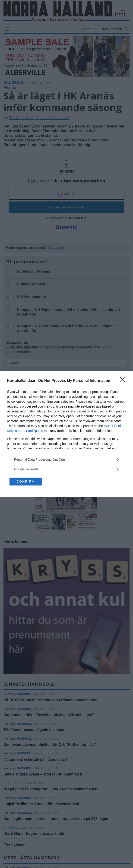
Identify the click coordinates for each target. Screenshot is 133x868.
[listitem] (66, 459)
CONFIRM (26, 482)
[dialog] (66, 434)
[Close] (124, 381)
